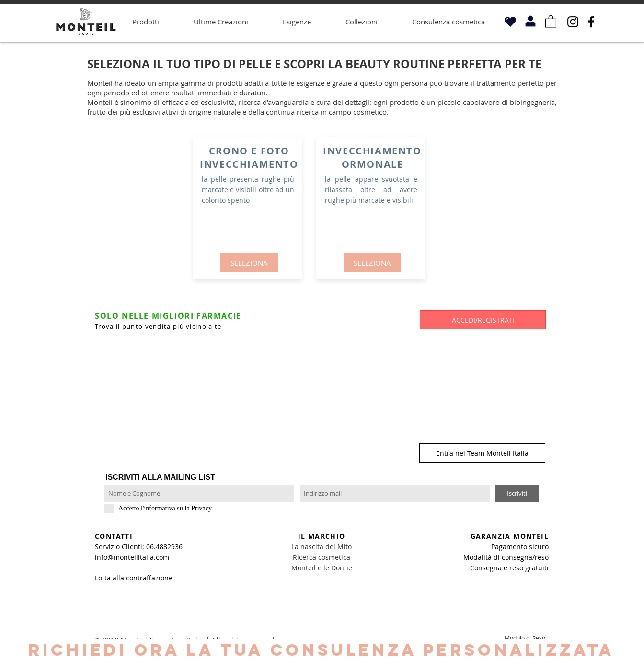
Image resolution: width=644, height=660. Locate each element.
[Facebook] (591, 22)
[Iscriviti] (517, 493)
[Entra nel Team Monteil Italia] (482, 453)
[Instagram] (573, 22)
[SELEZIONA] (249, 263)
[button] (551, 21)
